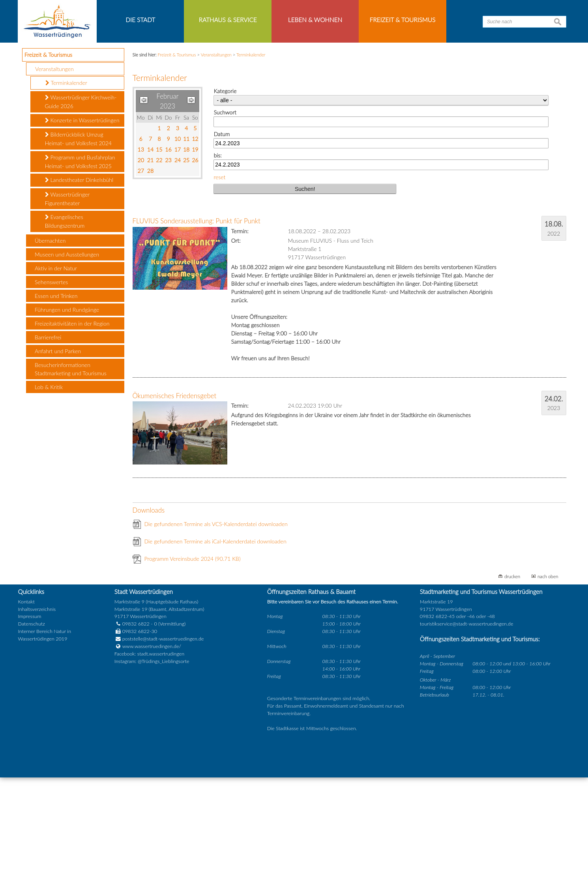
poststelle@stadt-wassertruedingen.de (163, 731)
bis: (217, 247)
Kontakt (26, 693)
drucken (512, 668)
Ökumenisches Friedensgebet (175, 487)
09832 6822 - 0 (136, 716)
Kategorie (225, 183)
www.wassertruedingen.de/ (152, 738)
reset (219, 269)
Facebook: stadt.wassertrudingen (149, 746)
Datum (222, 226)
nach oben (548, 668)
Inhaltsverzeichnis (37, 701)
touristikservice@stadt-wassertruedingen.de (467, 716)
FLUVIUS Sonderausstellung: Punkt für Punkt (197, 313)
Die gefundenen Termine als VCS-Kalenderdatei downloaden (216, 616)
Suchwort (225, 204)
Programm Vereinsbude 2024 (193, 651)
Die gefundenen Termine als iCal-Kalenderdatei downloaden (215, 633)
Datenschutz (32, 716)
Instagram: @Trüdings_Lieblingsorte (152, 753)
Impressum (30, 708)
